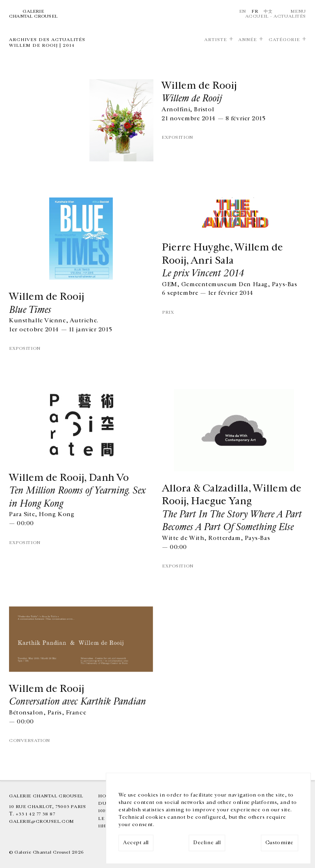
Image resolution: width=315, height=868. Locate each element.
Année (248, 40)
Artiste (216, 40)
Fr (255, 11)
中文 (268, 11)
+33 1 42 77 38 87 (35, 814)
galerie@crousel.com (42, 821)
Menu (298, 11)
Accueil (257, 16)
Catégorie (284, 40)
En (243, 11)
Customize (280, 843)
